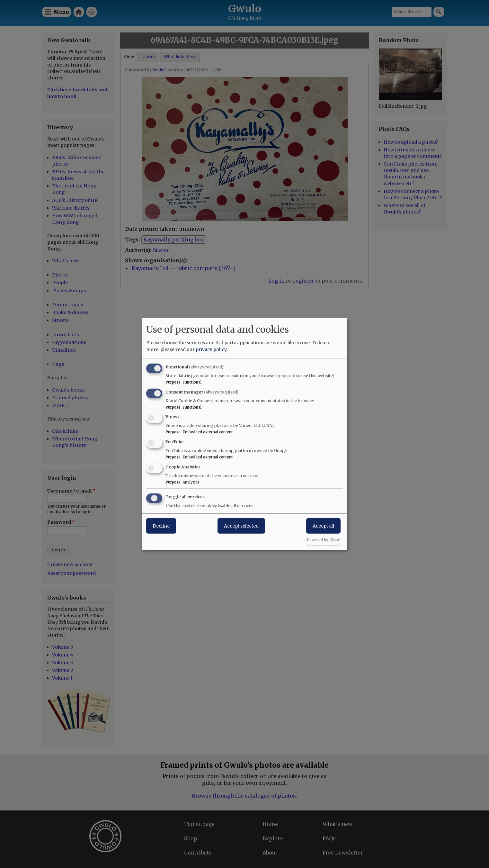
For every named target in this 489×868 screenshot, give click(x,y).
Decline (161, 526)
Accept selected (241, 526)
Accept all (323, 526)
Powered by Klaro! (324, 540)
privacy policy (211, 349)
